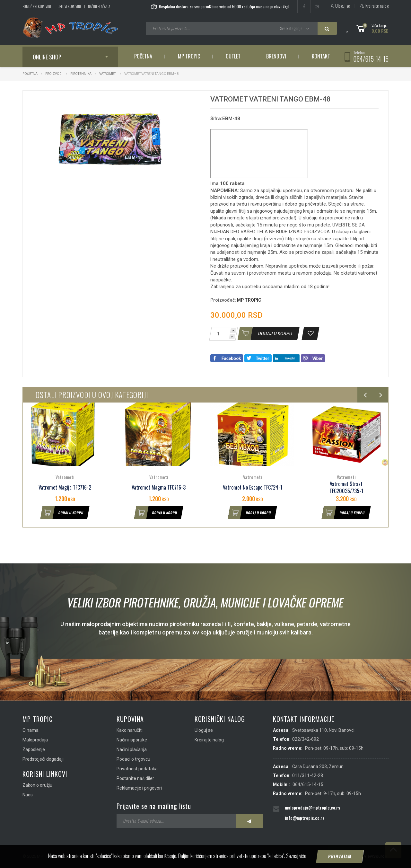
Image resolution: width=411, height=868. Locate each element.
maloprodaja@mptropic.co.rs (312, 807)
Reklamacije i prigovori (139, 788)
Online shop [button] (47, 57)
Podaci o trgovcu (133, 759)
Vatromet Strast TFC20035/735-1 (346, 488)
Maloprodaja (35, 740)
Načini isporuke (132, 740)
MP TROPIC (249, 300)
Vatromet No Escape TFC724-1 (253, 487)
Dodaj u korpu (62, 513)
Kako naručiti (130, 730)
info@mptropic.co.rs (305, 818)
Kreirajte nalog (374, 6)
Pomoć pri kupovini (37, 6)
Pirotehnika (81, 74)
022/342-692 (306, 739)
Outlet (233, 56)
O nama (31, 730)
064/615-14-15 (371, 59)
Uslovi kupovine (70, 6)
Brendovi (276, 56)
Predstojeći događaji (43, 759)
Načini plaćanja (99, 6)
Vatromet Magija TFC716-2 (65, 487)
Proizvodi (54, 74)
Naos (28, 795)
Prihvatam (340, 856)
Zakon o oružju (37, 785)
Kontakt (321, 56)
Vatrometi (108, 74)
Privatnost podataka (137, 769)
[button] (182, 101)
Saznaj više (296, 856)
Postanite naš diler (135, 778)
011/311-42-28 (308, 775)
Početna (143, 56)
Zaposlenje (34, 749)
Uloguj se (340, 6)
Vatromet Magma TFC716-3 (159, 487)
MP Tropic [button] (189, 56)
